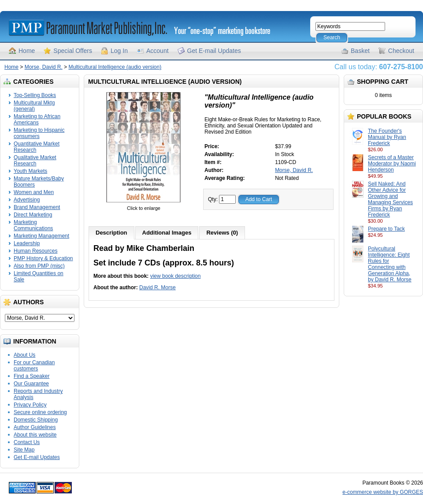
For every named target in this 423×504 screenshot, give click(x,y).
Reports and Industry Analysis (38, 394)
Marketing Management (41, 236)
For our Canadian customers (34, 366)
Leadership (27, 243)
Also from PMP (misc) (39, 266)
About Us (24, 355)
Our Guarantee (31, 384)
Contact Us (27, 442)
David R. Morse (158, 287)
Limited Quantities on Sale (39, 276)
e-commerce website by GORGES (383, 492)
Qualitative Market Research (35, 161)
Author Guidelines (35, 427)
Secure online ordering (40, 412)
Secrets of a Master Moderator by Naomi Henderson (392, 164)
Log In (119, 51)
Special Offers (73, 51)
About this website (35, 435)
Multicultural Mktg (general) (34, 106)
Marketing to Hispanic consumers (39, 133)
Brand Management (37, 207)
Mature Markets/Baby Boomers (39, 182)
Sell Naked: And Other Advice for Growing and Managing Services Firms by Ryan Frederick (390, 199)
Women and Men (34, 192)
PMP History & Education (43, 258)
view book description (176, 276)
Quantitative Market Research (37, 147)
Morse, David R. (44, 67)
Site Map (24, 450)
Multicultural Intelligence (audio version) (115, 67)
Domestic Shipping (36, 420)
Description (111, 233)
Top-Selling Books (35, 95)
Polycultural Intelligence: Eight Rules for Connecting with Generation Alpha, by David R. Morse (390, 264)
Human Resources (35, 251)
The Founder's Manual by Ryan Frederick (387, 137)
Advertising (27, 200)
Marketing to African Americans (37, 119)
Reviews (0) (222, 233)
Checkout (401, 51)
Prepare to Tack (386, 229)
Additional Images (167, 233)
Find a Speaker (32, 376)
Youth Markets (30, 171)
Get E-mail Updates (214, 51)
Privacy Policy (30, 405)
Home (27, 51)
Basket (360, 51)
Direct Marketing (33, 215)
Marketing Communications (33, 225)
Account (158, 51)
